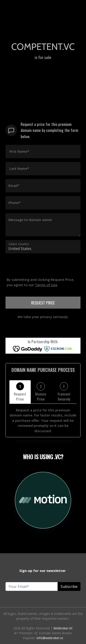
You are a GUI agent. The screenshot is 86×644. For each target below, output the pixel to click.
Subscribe (69, 586)
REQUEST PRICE (43, 303)
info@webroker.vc (50, 638)
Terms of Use (46, 285)
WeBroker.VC (63, 628)
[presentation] (40, 274)
